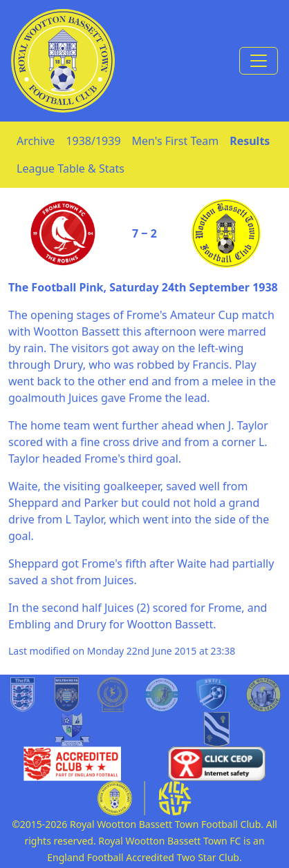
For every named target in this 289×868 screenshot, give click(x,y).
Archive (36, 141)
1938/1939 (93, 141)
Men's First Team (176, 141)
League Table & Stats (71, 168)
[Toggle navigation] (259, 61)
